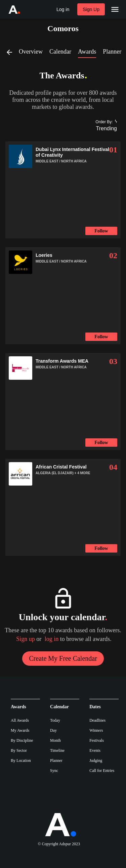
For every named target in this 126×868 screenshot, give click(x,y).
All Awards (20, 720)
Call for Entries (102, 771)
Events (95, 750)
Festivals (97, 740)
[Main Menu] (115, 9)
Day (53, 730)
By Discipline (22, 740)
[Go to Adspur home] (20, 9)
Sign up (26, 639)
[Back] (12, 52)
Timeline (57, 750)
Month (55, 740)
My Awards (20, 730)
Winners (96, 730)
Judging (96, 761)
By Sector (19, 750)
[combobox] (104, 129)
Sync (54, 771)
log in (52, 639)
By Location (21, 761)
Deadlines (97, 720)
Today (55, 720)
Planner (56, 761)
